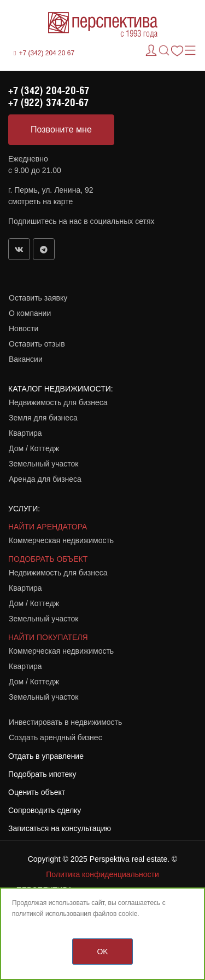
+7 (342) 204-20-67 (49, 90)
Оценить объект (37, 792)
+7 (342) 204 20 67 (46, 53)
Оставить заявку (38, 298)
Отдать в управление (46, 756)
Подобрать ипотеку (42, 774)
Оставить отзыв (37, 344)
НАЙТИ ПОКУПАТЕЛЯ (48, 637)
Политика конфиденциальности (102, 874)
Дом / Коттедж (34, 448)
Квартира (25, 433)
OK (102, 952)
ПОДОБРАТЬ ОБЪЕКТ (48, 559)
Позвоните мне (61, 129)
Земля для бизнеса (43, 418)
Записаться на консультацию (60, 828)
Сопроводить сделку (45, 810)
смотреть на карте (40, 201)
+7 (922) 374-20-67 (48, 102)
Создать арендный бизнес (55, 737)
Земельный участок (43, 464)
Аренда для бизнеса (45, 479)
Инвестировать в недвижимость (65, 722)
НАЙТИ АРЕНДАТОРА (48, 527)
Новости (24, 328)
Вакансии (26, 359)
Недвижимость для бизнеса (58, 402)
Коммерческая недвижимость (61, 540)
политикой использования (52, 914)
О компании (30, 313)
